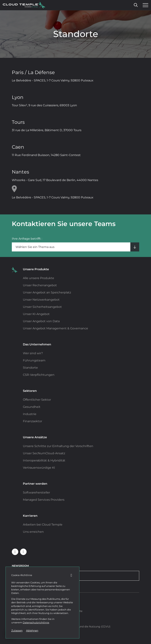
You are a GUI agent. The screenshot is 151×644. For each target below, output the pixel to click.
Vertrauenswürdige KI (39, 468)
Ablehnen (32, 631)
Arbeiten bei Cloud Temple (43, 525)
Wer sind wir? (33, 353)
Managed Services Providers (44, 500)
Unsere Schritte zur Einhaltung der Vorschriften (58, 446)
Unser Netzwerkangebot (41, 300)
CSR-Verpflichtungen (39, 375)
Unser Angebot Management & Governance (55, 328)
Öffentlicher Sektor (37, 400)
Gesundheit (32, 407)
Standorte (30, 368)
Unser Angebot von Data (41, 321)
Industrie (30, 414)
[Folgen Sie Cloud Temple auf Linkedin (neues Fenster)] (15, 552)
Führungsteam (34, 360)
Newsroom (20, 566)
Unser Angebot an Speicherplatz (47, 292)
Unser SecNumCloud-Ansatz (44, 453)
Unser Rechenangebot (40, 285)
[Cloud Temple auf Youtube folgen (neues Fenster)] (23, 552)
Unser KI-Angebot (36, 314)
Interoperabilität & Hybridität (44, 460)
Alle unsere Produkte (38, 278)
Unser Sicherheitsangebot (42, 307)
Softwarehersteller (36, 492)
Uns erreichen (33, 532)
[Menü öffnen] (145, 5)
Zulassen (17, 631)
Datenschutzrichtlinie (36, 623)
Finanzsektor (32, 421)
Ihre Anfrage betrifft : (27, 239)
